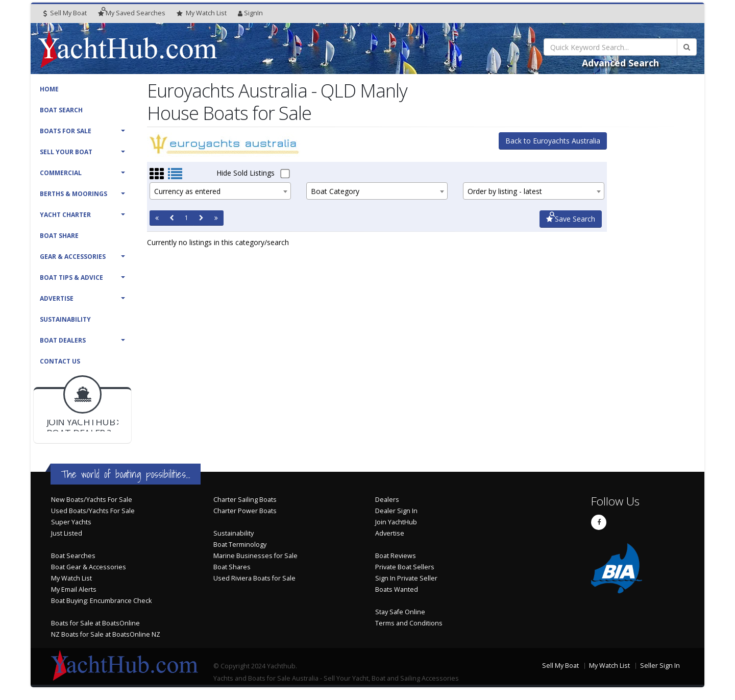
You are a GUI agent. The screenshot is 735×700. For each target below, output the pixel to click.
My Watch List (71, 578)
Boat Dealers (63, 340)
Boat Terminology (240, 545)
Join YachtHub (396, 522)
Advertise (57, 298)
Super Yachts (71, 522)
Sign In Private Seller (406, 578)
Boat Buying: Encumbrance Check (101, 601)
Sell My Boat (65, 13)
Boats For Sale (66, 131)
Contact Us (60, 361)
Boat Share (59, 236)
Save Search (571, 219)
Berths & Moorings (73, 194)
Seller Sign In (660, 666)
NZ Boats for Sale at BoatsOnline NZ (106, 634)
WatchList (202, 13)
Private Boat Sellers (405, 567)
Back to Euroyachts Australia (553, 141)
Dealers (387, 500)
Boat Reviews (396, 556)
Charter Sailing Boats (245, 500)
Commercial (61, 173)
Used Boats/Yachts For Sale (93, 511)
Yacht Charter (65, 215)
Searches (132, 13)
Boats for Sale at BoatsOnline (95, 623)
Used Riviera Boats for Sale (254, 578)
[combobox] (220, 191)
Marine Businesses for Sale (255, 556)
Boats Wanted (397, 589)
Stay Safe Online (400, 612)
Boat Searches (73, 556)
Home (49, 89)
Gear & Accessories (73, 257)
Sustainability (65, 319)
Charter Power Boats (245, 511)
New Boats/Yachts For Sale (92, 500)
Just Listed (67, 533)
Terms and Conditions (409, 623)
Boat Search (61, 110)
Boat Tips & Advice (71, 277)
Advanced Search (620, 63)
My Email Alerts (74, 589)
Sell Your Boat (66, 152)
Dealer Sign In (396, 511)
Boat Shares (232, 567)
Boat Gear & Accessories (89, 567)
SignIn (250, 13)
